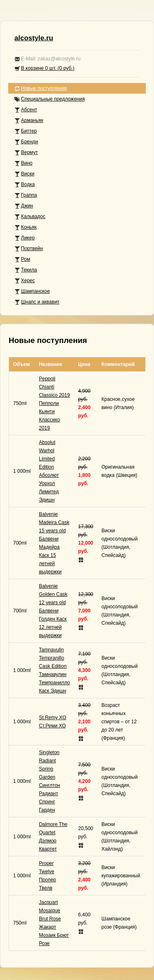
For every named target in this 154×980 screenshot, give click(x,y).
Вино (23, 163)
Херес (25, 281)
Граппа (26, 195)
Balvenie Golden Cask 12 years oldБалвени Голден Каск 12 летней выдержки (53, 611)
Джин (24, 206)
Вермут (26, 153)
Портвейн (29, 249)
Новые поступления (40, 89)
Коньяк (25, 227)
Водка (25, 185)
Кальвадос (30, 217)
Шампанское (32, 291)
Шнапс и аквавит (37, 302)
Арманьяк (29, 121)
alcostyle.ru (34, 38)
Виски (24, 174)
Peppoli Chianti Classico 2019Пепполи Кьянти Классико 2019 (54, 403)
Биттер (26, 131)
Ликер (24, 238)
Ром (22, 259)
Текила (26, 270)
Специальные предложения (49, 99)
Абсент (26, 110)
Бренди (26, 142)
